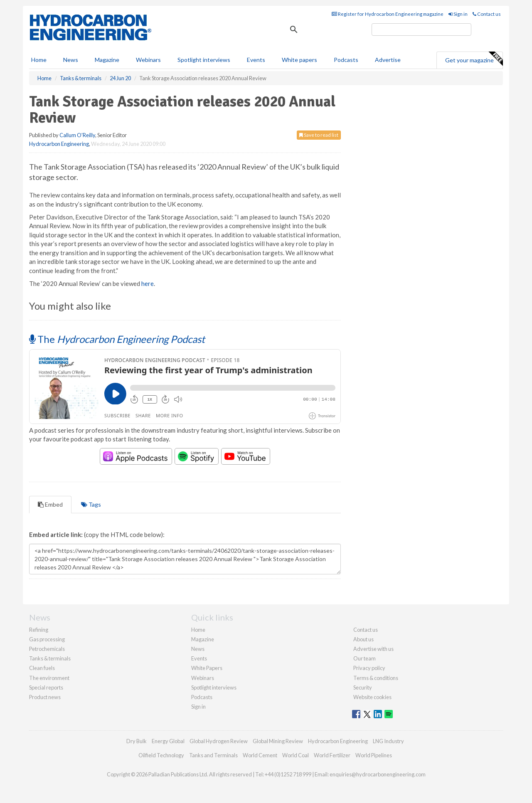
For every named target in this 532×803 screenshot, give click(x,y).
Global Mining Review (278, 741)
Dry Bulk (137, 741)
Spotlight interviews (204, 60)
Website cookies (372, 697)
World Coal (296, 755)
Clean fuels (42, 668)
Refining (39, 630)
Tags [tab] (91, 504)
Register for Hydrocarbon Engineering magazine (388, 14)
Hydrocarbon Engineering (59, 144)
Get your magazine (474, 59)
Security (363, 687)
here (148, 283)
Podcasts (346, 60)
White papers (299, 60)
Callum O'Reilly (77, 135)
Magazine (107, 60)
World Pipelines (374, 755)
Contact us (487, 14)
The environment (49, 678)
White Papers (207, 668)
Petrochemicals (47, 649)
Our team (365, 658)
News (198, 649)
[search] (421, 30)
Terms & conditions (376, 678)
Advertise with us (373, 649)
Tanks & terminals (50, 658)
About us (363, 639)
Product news (45, 697)
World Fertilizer (332, 755)
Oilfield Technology (161, 755)
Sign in (458, 14)
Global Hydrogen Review (219, 741)
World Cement (260, 755)
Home (39, 60)
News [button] (71, 60)
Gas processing (47, 639)
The (117, 339)
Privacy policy (369, 668)
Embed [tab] (50, 504)
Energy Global (168, 741)
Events (256, 60)
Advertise (388, 60)
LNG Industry (388, 741)
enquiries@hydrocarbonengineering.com (378, 774)
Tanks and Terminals (213, 755)
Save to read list (319, 135)
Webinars (148, 60)
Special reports (46, 687)
